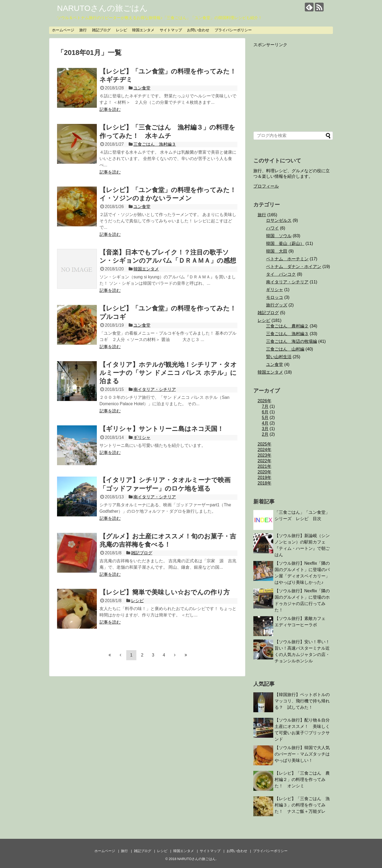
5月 (265, 418)
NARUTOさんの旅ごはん (102, 8)
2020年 (264, 472)
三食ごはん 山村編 (285, 349)
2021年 (264, 466)
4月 (265, 423)
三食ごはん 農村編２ (287, 326)
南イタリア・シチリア (155, 389)
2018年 (264, 483)
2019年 (264, 478)
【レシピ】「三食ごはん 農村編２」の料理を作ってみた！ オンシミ (302, 780)
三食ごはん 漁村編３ (155, 144)
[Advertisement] (293, 85)
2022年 (264, 461)
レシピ (121, 30)
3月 (265, 429)
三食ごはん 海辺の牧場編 (292, 341)
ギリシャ (142, 437)
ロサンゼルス (279, 220)
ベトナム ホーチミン (287, 259)
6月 (265, 412)
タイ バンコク (281, 274)
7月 (265, 406)
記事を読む (110, 109)
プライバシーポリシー (233, 30)
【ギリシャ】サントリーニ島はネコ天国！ (162, 429)
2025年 (264, 444)
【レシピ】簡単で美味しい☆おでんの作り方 (165, 592)
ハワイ (272, 228)
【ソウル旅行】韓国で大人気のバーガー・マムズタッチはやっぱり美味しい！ (302, 754)
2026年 (264, 401)
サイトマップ (171, 30)
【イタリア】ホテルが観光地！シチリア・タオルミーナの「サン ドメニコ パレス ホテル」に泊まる (168, 373)
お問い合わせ (198, 30)
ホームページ (63, 30)
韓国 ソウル (279, 236)
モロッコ (275, 297)
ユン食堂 (142, 88)
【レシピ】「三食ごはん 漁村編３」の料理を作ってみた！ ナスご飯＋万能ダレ (302, 805)
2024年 (264, 450)
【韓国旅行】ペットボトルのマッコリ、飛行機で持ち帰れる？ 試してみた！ (302, 701)
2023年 (264, 455)
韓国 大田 (277, 251)
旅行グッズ (277, 305)
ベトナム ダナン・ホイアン (294, 267)
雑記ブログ (101, 30)
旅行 (83, 30)
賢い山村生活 (279, 357)
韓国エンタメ (143, 30)
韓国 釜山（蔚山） (285, 243)
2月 (265, 434)
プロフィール (266, 186)
